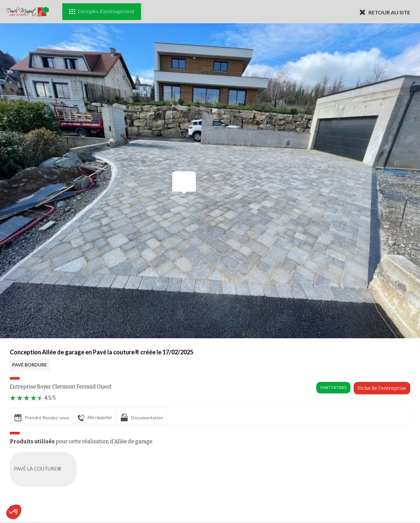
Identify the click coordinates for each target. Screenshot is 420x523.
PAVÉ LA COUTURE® (44, 469)
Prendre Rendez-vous (42, 418)
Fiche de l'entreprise (382, 388)
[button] (14, 512)
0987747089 (333, 388)
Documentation (142, 418)
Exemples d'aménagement (102, 12)
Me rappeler (95, 418)
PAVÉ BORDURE (30, 365)
